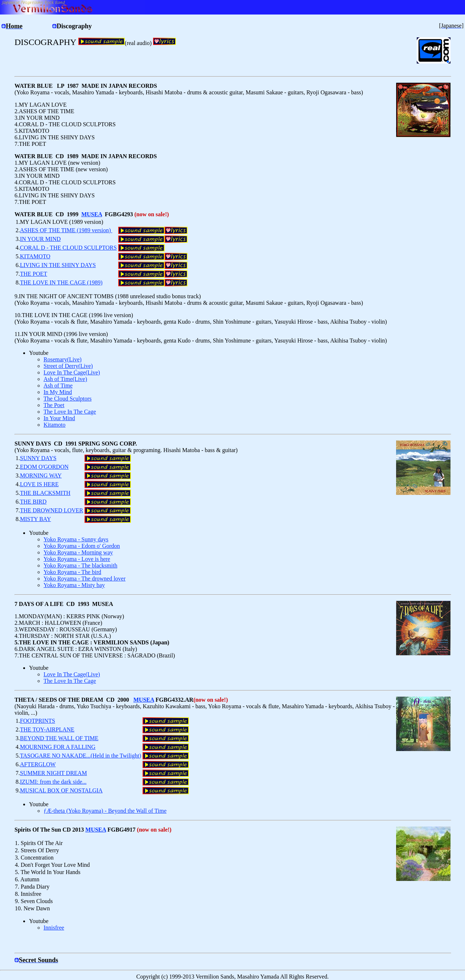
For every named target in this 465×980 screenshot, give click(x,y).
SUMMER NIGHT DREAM (54, 773)
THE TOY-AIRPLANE (47, 729)
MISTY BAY (36, 519)
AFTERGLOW (38, 764)
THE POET (34, 274)
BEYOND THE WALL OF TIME (59, 738)
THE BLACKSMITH (45, 493)
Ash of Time (58, 386)
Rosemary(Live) (63, 359)
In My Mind (58, 392)
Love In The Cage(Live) (72, 372)
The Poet (54, 405)
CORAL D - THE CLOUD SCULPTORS (68, 248)
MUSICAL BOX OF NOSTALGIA (61, 790)
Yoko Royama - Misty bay (74, 585)
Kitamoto (54, 425)
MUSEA (92, 214)
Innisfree (54, 928)
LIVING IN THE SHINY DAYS (58, 265)
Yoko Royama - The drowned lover (85, 579)
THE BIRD (33, 502)
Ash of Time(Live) (65, 379)
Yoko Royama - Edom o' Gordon (82, 546)
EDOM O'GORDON (44, 467)
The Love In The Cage (70, 412)
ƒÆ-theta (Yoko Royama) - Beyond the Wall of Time (105, 811)
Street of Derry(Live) (68, 366)
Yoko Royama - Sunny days (76, 539)
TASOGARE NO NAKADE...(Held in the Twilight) (81, 756)
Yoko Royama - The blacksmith (80, 565)
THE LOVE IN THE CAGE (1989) (61, 282)
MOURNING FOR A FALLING (58, 747)
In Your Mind (59, 418)
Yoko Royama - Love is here (77, 559)
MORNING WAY (41, 475)
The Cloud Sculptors (67, 399)
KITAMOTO (35, 256)
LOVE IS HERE (39, 484)
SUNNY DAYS (38, 458)
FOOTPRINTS (38, 721)
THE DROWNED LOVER (52, 510)
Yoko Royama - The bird (72, 572)
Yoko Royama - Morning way (78, 552)
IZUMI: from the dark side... (53, 782)
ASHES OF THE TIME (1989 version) (66, 230)
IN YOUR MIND (40, 239)
